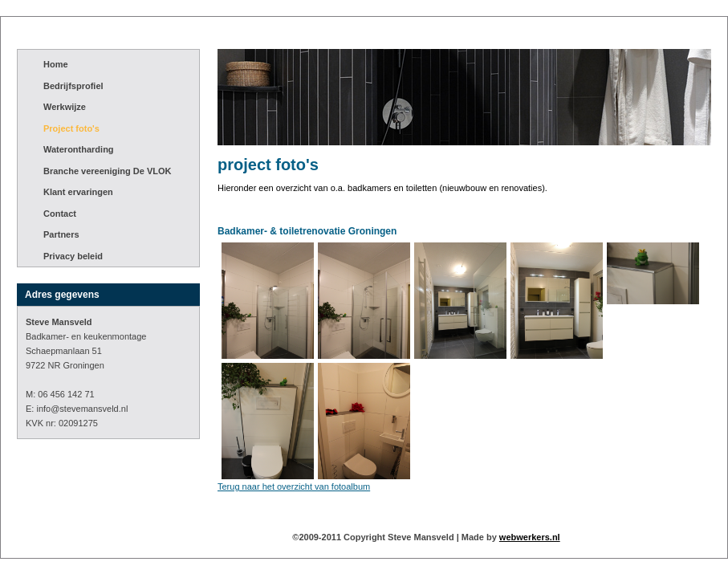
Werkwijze (65, 107)
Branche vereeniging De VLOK (108, 171)
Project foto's (71, 128)
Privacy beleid (73, 256)
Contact (60, 214)
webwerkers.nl (530, 537)
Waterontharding (79, 149)
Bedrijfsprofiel (73, 86)
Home (56, 64)
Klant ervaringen (78, 192)
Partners (61, 234)
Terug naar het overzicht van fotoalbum (294, 486)
